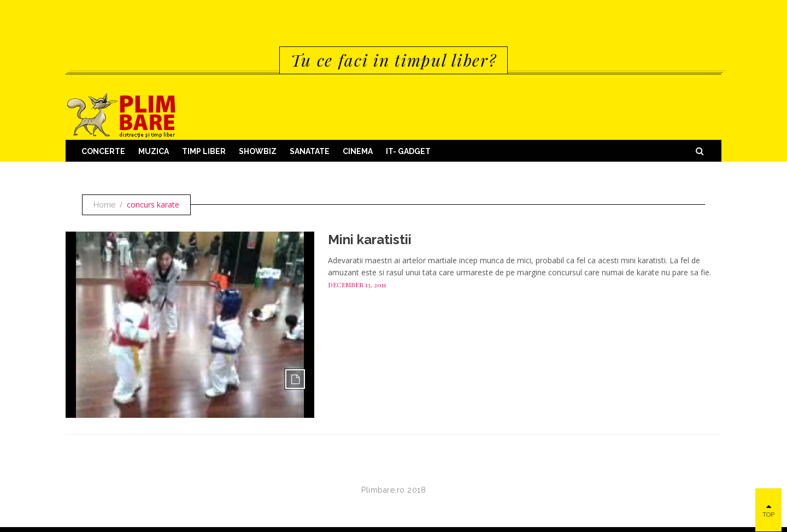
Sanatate (310, 151)
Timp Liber (204, 151)
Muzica (154, 151)
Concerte (103, 151)
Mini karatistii (370, 240)
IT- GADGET (408, 151)
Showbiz (258, 151)
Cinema (358, 151)
